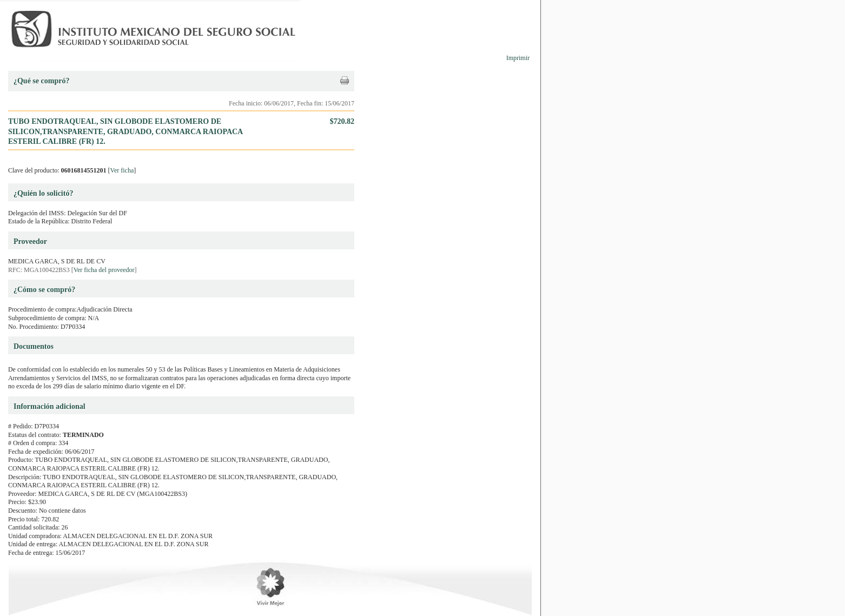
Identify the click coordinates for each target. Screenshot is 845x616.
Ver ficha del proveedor (104, 270)
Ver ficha (122, 170)
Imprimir (518, 58)
